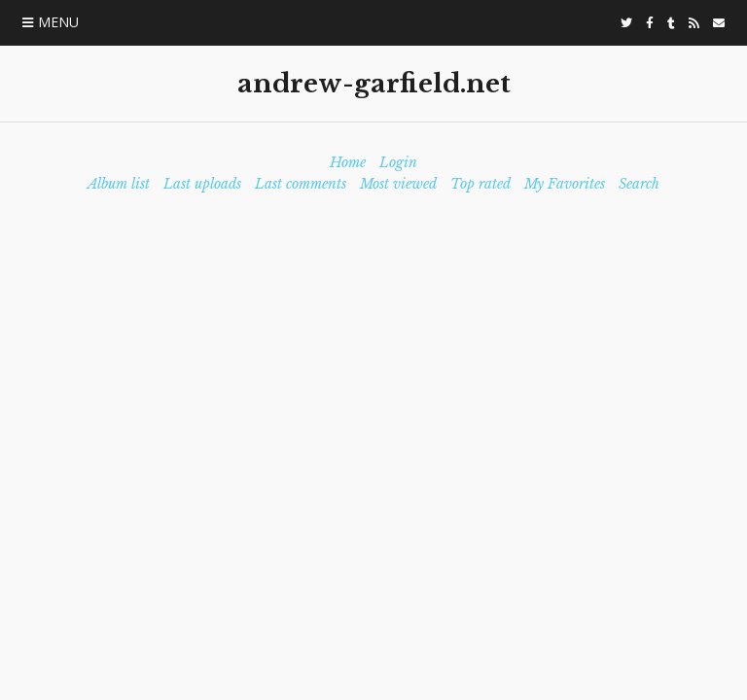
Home (348, 162)
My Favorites (565, 184)
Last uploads (202, 184)
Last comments (301, 184)
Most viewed (398, 184)
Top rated (480, 184)
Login (398, 162)
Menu (58, 22)
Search (639, 184)
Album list (119, 184)
